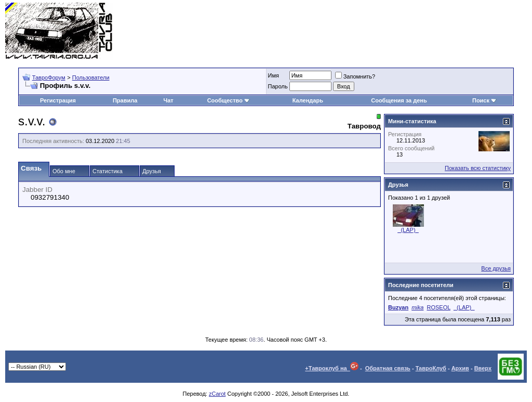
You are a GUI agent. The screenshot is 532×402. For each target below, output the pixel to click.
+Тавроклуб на (332, 368)
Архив (460, 368)
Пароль (278, 86)
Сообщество (229, 100)
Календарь (308, 100)
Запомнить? (355, 76)
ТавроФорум (49, 77)
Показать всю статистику (478, 168)
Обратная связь (388, 368)
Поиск (484, 100)
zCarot (217, 394)
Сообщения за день (399, 100)
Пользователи (91, 77)
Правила (125, 100)
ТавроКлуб (431, 368)
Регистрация (58, 100)
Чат (169, 100)
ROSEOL (438, 307)
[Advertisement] (338, 31)
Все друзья (496, 268)
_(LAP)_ (408, 230)
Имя (274, 75)
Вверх (483, 368)
